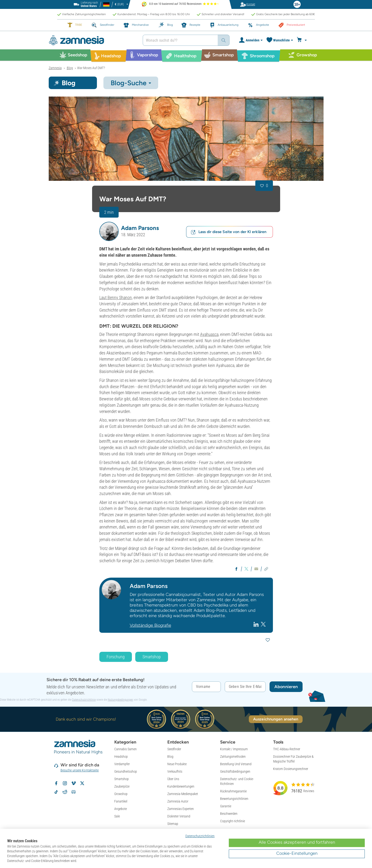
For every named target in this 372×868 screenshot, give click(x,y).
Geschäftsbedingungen (235, 771)
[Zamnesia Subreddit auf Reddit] (65, 792)
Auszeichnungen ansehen (276, 719)
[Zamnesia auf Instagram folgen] (65, 783)
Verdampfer (122, 764)
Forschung (116, 657)
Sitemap (173, 824)
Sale (117, 816)
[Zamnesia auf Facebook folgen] (56, 783)
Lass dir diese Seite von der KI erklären (228, 232)
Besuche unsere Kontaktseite (80, 770)
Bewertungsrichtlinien (234, 799)
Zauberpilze (122, 786)
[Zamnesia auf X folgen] (82, 783)
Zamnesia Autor (178, 801)
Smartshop (152, 657)
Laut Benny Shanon (116, 297)
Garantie (226, 806)
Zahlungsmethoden (233, 757)
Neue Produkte (177, 764)
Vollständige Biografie (150, 625)
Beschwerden (229, 814)
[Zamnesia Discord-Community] (74, 792)
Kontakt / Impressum (234, 749)
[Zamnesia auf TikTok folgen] (56, 792)
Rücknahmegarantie (233, 791)
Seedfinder (174, 749)
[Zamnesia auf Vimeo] (74, 783)
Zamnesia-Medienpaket (183, 794)
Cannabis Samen (125, 749)
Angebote (121, 809)
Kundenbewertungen (181, 786)
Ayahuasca (209, 334)
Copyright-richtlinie (233, 821)
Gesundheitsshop (126, 771)
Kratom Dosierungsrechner (291, 769)
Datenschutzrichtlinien (200, 836)
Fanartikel (121, 801)
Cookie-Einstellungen (297, 853)
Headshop (121, 757)
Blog (170, 757)
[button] (109, 231)
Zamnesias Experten (181, 809)
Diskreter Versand (179, 816)
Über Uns (173, 779)
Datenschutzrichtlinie (84, 700)
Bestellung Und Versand (236, 764)
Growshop (121, 794)
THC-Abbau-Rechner (287, 749)
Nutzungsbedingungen (120, 700)
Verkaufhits (175, 771)
